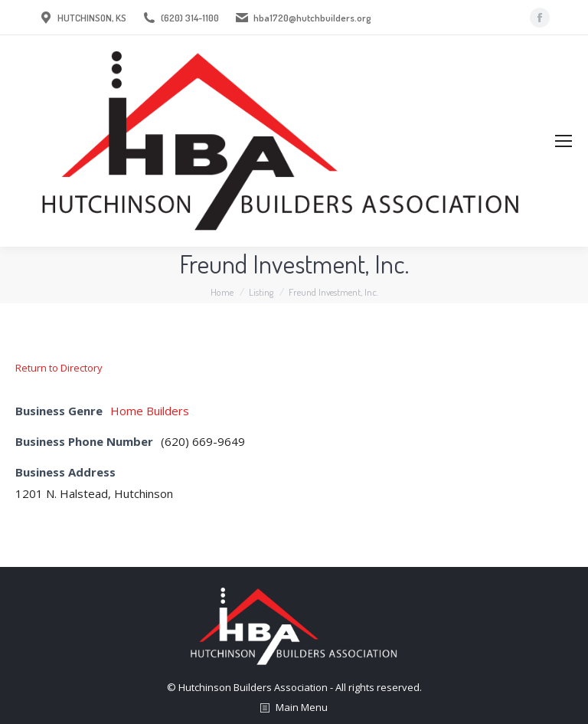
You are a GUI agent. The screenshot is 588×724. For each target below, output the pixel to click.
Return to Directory (59, 368)
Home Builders (150, 411)
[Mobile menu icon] (563, 141)
